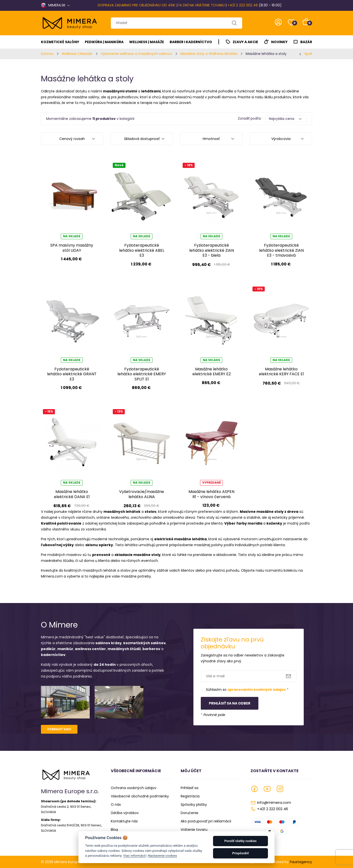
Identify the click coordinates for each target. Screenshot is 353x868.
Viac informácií (134, 855)
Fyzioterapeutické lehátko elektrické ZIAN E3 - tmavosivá (281, 250)
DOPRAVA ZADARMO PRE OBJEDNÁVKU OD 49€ (137, 5)
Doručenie (189, 813)
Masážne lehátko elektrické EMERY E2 (212, 371)
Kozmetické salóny (60, 42)
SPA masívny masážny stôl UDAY (72, 248)
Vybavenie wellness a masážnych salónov (136, 54)
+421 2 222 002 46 (243, 5)
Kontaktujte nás (124, 821)
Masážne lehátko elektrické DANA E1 (72, 494)
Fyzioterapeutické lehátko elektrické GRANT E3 (72, 374)
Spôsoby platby (194, 805)
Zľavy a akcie (245, 42)
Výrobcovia (281, 139)
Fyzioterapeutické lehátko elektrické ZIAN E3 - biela (212, 250)
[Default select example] (286, 119)
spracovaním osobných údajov (257, 690)
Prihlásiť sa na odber (230, 703)
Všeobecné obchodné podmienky (140, 796)
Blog (114, 830)
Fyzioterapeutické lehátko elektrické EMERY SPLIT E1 (142, 374)
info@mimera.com (274, 802)
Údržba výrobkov (125, 813)
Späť (308, 54)
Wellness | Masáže (147, 42)
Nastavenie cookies (163, 855)
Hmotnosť (211, 139)
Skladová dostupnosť (142, 139)
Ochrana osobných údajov (134, 788)
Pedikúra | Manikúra (104, 42)
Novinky (279, 42)
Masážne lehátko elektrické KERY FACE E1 (281, 371)
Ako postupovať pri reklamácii (206, 821)
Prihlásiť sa (189, 788)
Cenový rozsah (72, 139)
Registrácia (190, 796)
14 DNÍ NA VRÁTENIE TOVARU (202, 5)
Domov (47, 54)
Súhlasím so (247, 690)
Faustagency (301, 862)
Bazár (306, 42)
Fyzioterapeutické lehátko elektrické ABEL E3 (142, 250)
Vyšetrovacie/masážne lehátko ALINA (142, 494)
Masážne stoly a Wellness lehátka (209, 54)
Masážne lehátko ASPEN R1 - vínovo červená (211, 494)
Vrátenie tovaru (194, 830)
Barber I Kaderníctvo (191, 42)
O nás (116, 805)
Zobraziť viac (59, 729)
